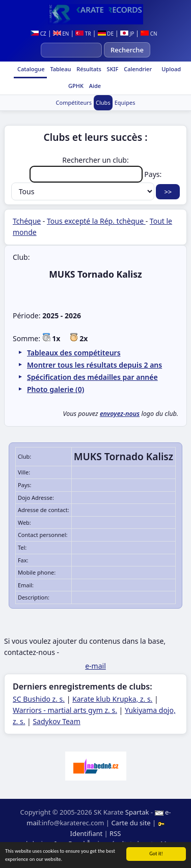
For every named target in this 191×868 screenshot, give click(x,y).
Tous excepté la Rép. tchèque (96, 221)
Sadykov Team (56, 721)
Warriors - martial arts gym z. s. (65, 710)
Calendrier (137, 69)
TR (83, 34)
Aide (94, 86)
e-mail (95, 666)
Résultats (88, 69)
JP (127, 34)
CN (149, 34)
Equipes (125, 102)
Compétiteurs (74, 102)
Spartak (137, 812)
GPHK (75, 86)
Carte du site (131, 823)
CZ (38, 34)
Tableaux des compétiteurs (74, 353)
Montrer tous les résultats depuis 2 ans (94, 365)
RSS (115, 833)
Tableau (60, 69)
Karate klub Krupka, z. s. (112, 699)
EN (61, 34)
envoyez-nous (120, 414)
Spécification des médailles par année (92, 377)
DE (106, 34)
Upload (171, 69)
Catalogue (30, 69)
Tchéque (27, 221)
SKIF (112, 69)
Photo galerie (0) (56, 389)
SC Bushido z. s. (39, 699)
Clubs (103, 102)
